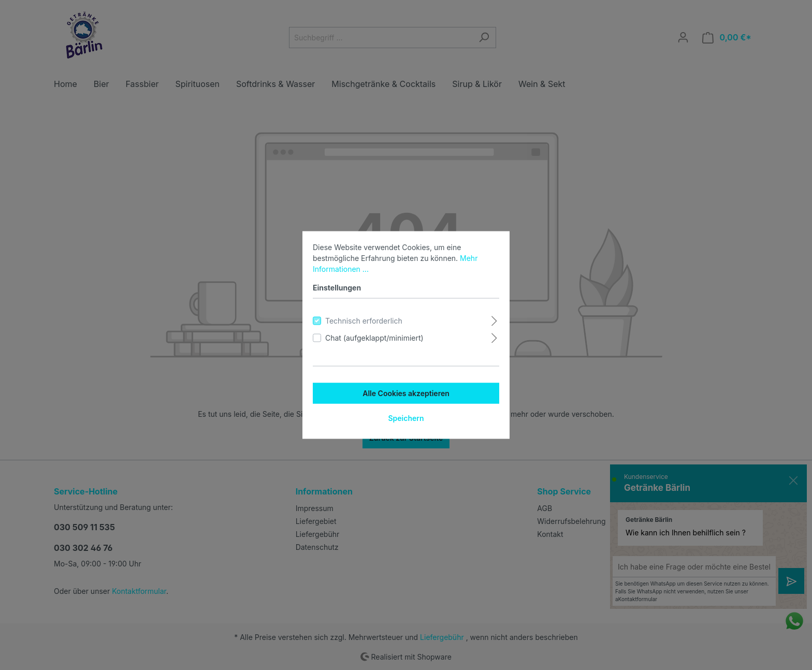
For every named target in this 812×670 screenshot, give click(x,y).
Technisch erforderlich (364, 321)
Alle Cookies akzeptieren (406, 393)
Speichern (406, 418)
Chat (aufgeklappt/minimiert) (374, 338)
